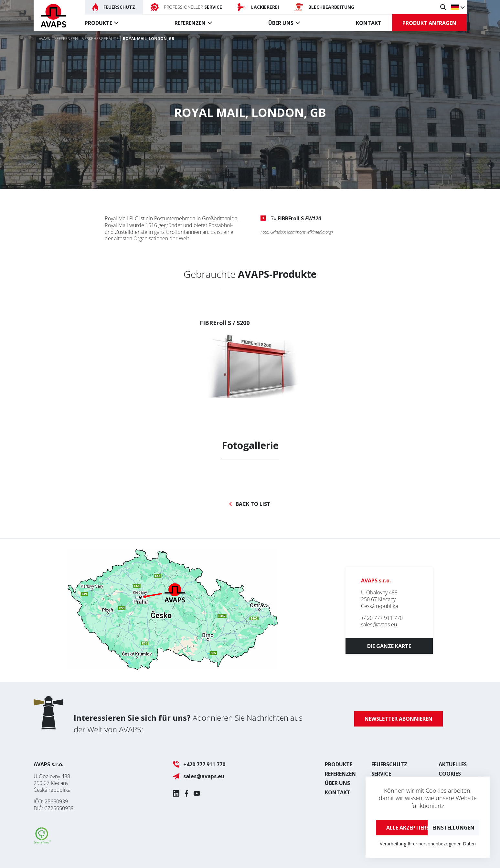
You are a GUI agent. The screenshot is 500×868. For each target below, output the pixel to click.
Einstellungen (453, 828)
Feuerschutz (389, 764)
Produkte (98, 23)
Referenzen (190, 23)
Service (381, 774)
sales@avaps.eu (379, 624)
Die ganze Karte (389, 646)
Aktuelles (453, 764)
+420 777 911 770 (382, 618)
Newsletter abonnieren (399, 719)
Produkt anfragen (429, 23)
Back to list (253, 504)
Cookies (450, 774)
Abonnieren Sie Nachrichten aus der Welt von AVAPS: (188, 723)
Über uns (281, 23)
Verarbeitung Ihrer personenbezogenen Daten (428, 844)
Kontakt (369, 23)
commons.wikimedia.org (310, 232)
